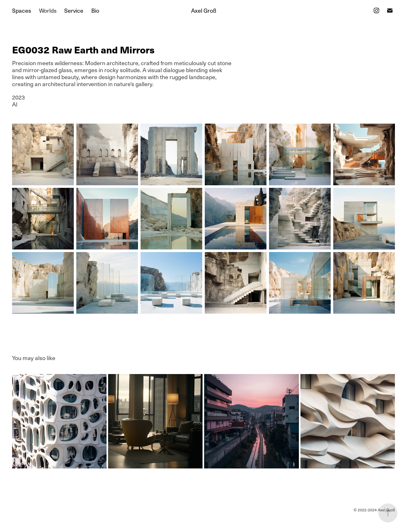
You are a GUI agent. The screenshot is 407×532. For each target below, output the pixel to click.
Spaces (22, 10)
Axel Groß (204, 10)
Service (74, 10)
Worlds (48, 10)
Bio (95, 10)
